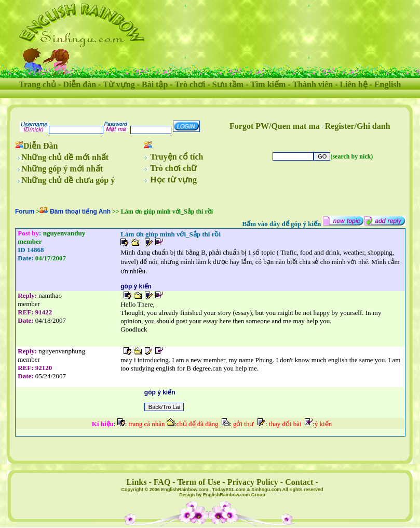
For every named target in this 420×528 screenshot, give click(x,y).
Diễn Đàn (40, 146)
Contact (299, 482)
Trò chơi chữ (173, 168)
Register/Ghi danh (358, 126)
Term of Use (199, 482)
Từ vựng (119, 84)
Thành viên (313, 84)
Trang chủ (38, 84)
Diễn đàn (79, 84)
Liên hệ (354, 84)
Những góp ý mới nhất (62, 169)
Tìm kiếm (268, 84)
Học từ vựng (173, 180)
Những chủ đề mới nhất (65, 157)
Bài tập (155, 84)
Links (136, 482)
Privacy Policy (253, 482)
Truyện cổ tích (177, 157)
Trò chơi (190, 84)
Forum (25, 212)
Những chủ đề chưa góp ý (68, 180)
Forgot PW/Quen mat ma (275, 126)
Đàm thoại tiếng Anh (80, 212)
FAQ (162, 482)
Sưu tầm (228, 84)
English (388, 84)
